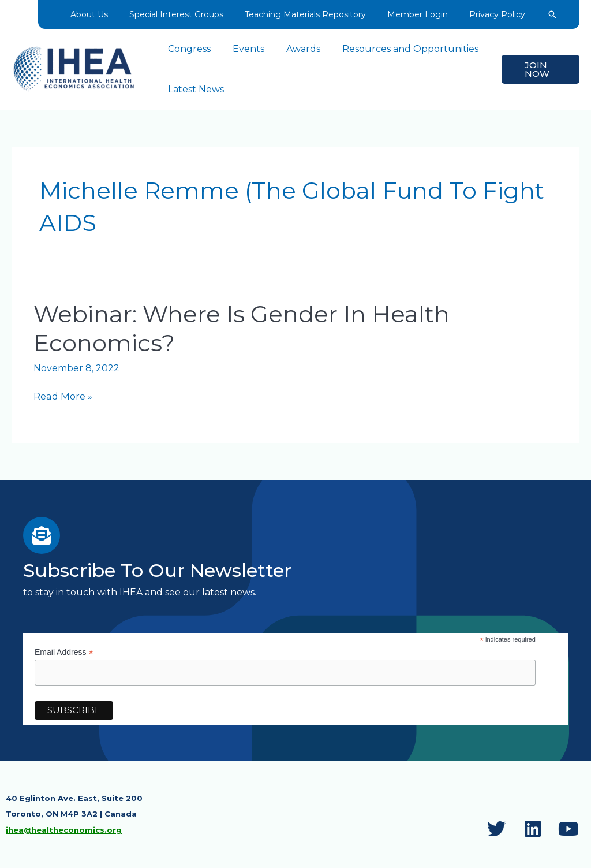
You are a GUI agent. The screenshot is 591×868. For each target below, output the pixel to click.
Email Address (64, 652)
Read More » (62, 396)
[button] (546, 14)
